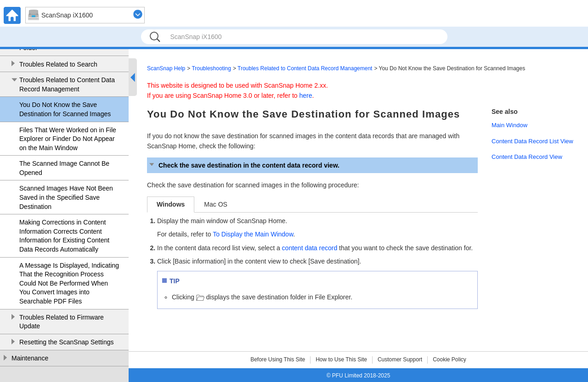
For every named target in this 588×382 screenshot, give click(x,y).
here (306, 95)
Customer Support (400, 360)
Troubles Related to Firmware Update (62, 322)
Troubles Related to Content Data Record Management (67, 84)
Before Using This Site (278, 360)
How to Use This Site (341, 360)
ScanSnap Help (166, 68)
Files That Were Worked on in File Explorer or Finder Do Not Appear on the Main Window (68, 139)
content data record (310, 248)
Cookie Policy (449, 360)
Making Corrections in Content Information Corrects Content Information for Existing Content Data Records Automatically (64, 236)
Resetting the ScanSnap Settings (66, 342)
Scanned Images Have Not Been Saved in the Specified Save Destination (66, 197)
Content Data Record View (527, 157)
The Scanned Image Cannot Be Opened (64, 168)
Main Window (509, 125)
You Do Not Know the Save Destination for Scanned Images (65, 109)
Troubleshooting (211, 68)
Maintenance (30, 358)
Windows (171, 204)
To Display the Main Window (253, 234)
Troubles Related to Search (58, 64)
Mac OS (216, 204)
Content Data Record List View (532, 141)
